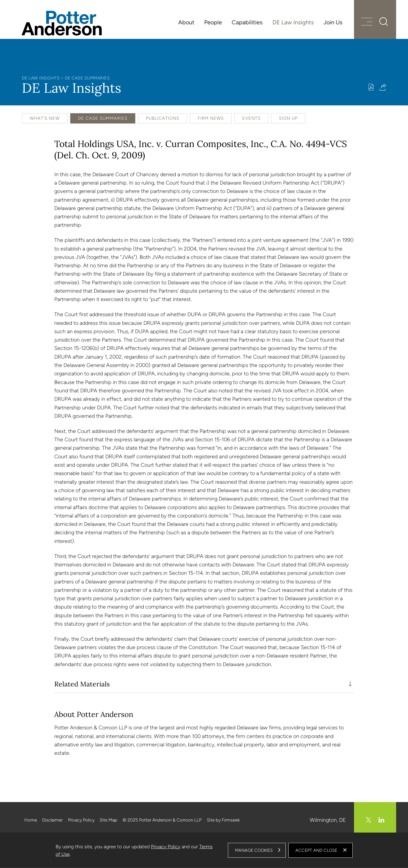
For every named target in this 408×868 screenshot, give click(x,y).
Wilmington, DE (328, 820)
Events (251, 118)
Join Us (333, 22)
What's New (45, 118)
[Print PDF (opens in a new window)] (371, 87)
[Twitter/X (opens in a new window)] (369, 820)
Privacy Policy (81, 820)
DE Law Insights (293, 22)
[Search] (384, 22)
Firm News (211, 118)
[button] (383, 87)
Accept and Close (316, 850)
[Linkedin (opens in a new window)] (381, 820)
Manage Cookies (254, 850)
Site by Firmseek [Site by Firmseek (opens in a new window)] (223, 820)
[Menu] (367, 22)
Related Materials (82, 684)
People (213, 22)
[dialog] (204, 850)
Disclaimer (52, 820)
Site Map (108, 820)
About (186, 22)
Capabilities (247, 22)
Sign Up (288, 118)
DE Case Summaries (87, 78)
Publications (163, 118)
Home (31, 820)
